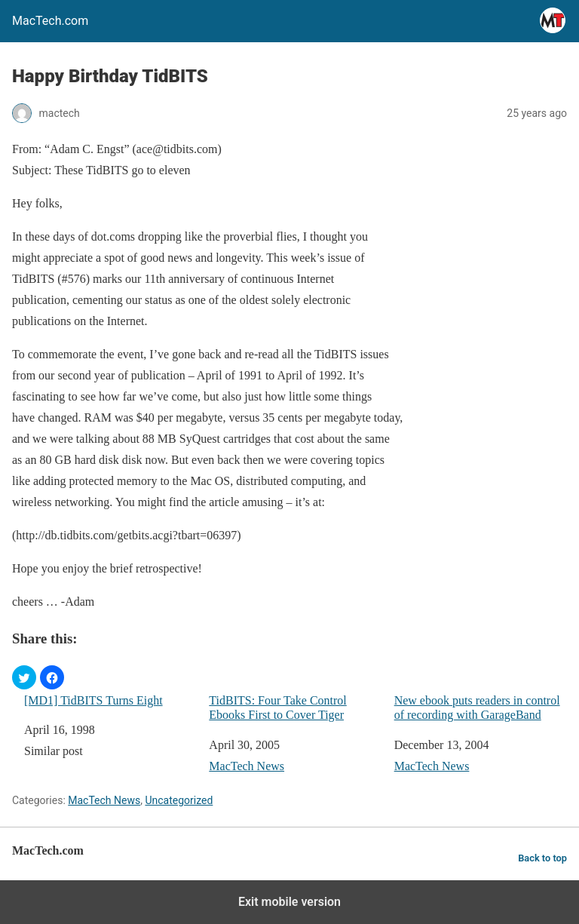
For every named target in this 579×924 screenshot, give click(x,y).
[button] (24, 677)
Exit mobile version (289, 902)
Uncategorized (179, 800)
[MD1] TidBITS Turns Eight (93, 700)
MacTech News (247, 766)
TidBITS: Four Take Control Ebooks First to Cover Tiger (277, 708)
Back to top (542, 858)
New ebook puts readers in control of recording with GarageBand (477, 708)
